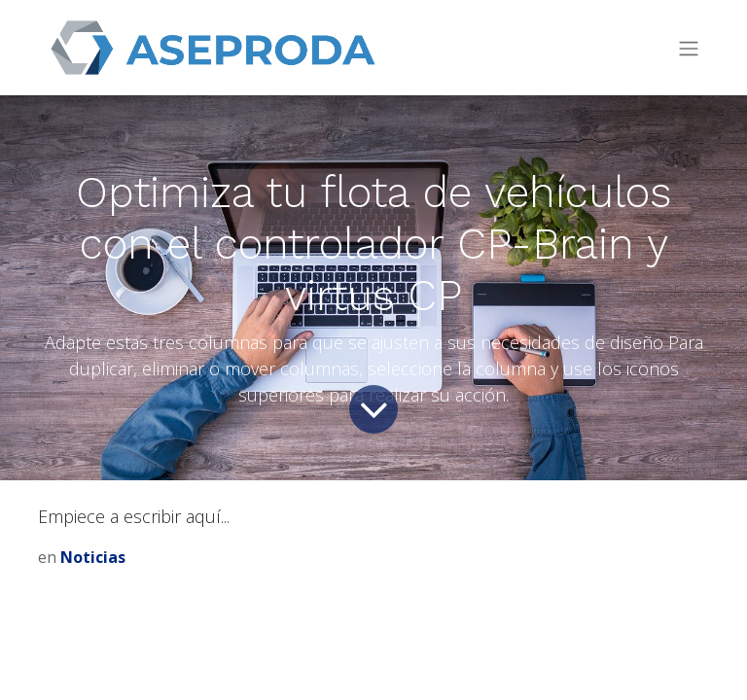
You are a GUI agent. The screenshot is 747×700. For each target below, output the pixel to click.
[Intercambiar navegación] (689, 48)
